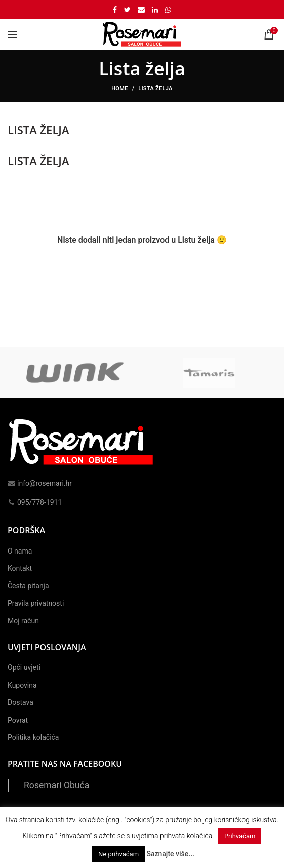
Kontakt (20, 568)
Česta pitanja (28, 586)
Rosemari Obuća (56, 785)
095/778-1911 (35, 502)
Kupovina (22, 685)
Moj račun (23, 621)
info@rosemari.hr (40, 483)
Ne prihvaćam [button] (118, 854)
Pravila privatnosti (36, 603)
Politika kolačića (33, 737)
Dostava (21, 702)
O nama (20, 551)
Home (119, 88)
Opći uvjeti (24, 667)
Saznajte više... (170, 854)
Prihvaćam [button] (240, 836)
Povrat (18, 720)
